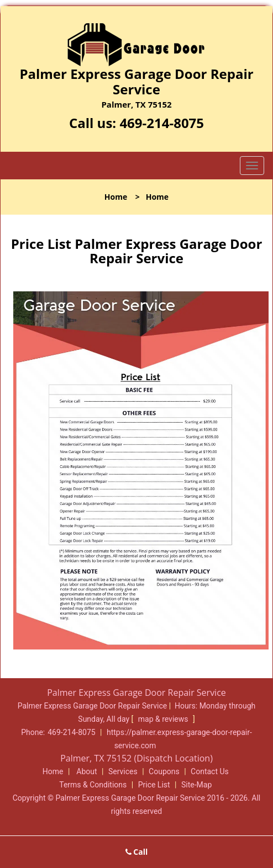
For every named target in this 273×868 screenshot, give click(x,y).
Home (116, 197)
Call (137, 852)
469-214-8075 (162, 123)
